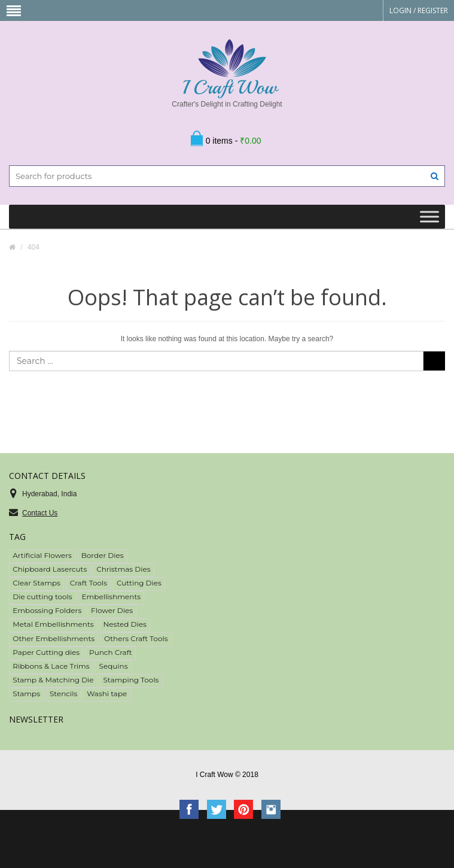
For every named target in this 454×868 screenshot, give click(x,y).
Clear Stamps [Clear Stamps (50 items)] (36, 583)
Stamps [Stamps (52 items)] (26, 694)
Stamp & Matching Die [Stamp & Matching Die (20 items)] (53, 680)
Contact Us (40, 513)
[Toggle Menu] (429, 217)
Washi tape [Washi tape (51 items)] (107, 694)
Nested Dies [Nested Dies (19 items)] (125, 624)
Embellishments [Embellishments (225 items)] (112, 597)
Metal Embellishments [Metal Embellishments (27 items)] (53, 624)
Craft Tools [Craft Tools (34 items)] (89, 583)
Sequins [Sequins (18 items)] (114, 666)
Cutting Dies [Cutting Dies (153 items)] (139, 583)
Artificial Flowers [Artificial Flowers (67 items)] (42, 555)
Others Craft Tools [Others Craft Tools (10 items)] (136, 638)
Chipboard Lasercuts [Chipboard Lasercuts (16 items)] (50, 569)
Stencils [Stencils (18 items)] (63, 694)
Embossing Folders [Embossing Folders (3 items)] (47, 610)
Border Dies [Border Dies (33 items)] (103, 555)
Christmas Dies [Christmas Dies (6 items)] (123, 569)
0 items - (234, 141)
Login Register (419, 10)
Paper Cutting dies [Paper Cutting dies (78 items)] (46, 652)
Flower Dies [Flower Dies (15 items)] (112, 610)
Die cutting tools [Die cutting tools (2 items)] (42, 597)
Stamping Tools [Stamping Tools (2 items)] (131, 680)
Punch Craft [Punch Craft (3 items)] (111, 652)
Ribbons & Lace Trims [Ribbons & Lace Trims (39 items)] (51, 666)
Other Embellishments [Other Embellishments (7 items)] (54, 638)
